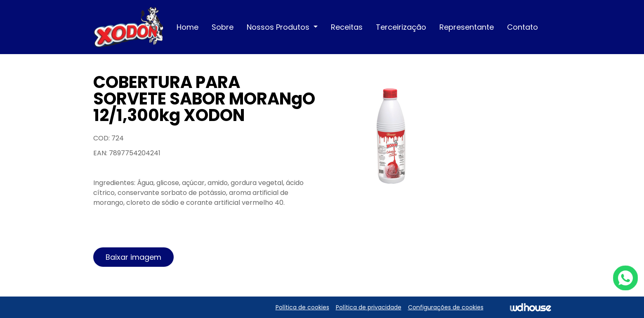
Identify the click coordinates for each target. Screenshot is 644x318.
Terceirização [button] (401, 27)
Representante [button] (467, 27)
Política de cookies (302, 307)
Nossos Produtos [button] (279, 27)
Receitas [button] (347, 27)
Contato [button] (523, 27)
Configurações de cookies (446, 307)
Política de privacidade (369, 307)
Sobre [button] (223, 27)
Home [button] (188, 27)
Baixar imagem (133, 257)
